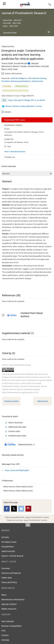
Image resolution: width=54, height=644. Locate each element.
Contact (5, 635)
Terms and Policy (9, 582)
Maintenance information (13, 599)
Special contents (9, 604)
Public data (7, 578)
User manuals (8, 621)
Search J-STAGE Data (12, 556)
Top (28, 525)
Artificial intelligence (19, 78)
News (4, 595)
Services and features (11, 573)
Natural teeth (38, 81)
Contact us (10, 157)
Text (9, 146)
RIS (8, 129)
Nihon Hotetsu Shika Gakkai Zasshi (18, 487)
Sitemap (5, 640)
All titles (5, 537)
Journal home (10, 33)
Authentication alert (17, 436)
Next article (43, 401)
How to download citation (15, 151)
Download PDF (15, 120)
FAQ (3, 631)
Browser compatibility (11, 626)
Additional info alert (17, 427)
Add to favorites (15, 423)
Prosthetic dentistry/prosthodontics (16, 81)
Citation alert (14, 431)
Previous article (11, 401)
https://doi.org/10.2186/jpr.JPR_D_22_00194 (27, 100)
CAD (30, 78)
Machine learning (39, 78)
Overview (6, 568)
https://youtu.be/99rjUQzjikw (17, 470)
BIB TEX (10, 139)
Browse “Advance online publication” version (24, 106)
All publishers (8, 547)
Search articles (8, 551)
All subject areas (9, 542)
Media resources (9, 609)
